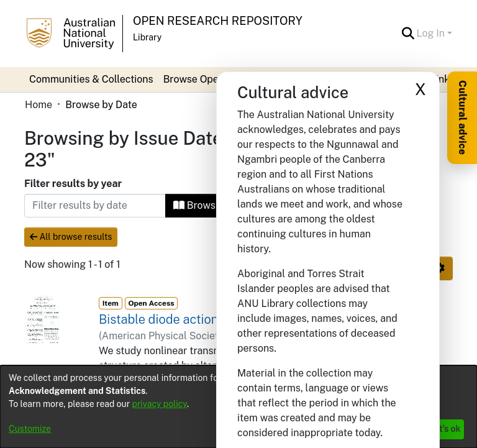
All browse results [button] (71, 237)
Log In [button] (432, 33)
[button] (408, 34)
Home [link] (39, 105)
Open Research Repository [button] (218, 21)
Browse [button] (197, 205)
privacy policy (160, 404)
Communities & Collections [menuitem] (91, 79)
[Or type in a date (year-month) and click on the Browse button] (95, 206)
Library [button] (147, 37)
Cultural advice (462, 117)
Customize (30, 429)
